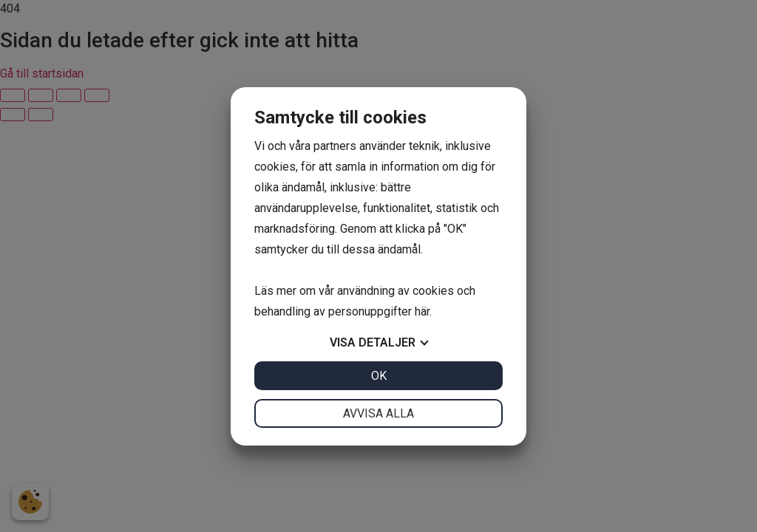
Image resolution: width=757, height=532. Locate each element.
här (422, 311)
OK (379, 376)
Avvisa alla (378, 413)
